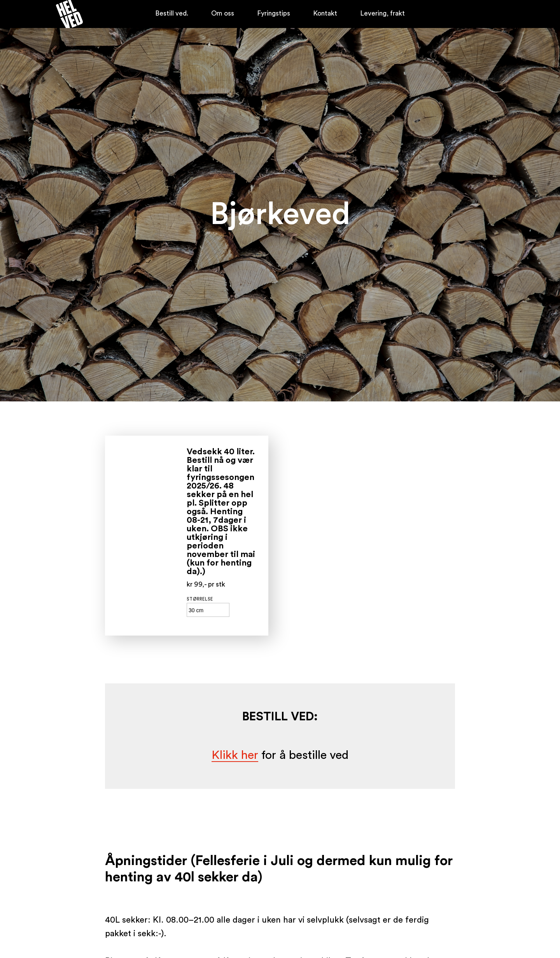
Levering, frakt (382, 13)
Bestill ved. (172, 13)
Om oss (223, 13)
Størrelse (200, 599)
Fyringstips (274, 13)
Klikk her (235, 755)
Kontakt (325, 13)
